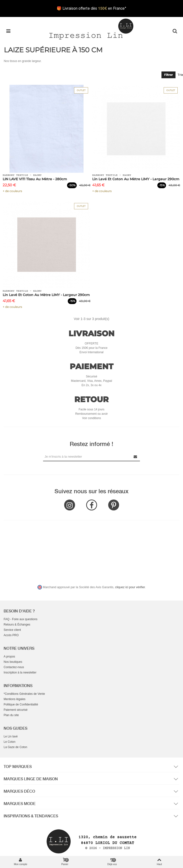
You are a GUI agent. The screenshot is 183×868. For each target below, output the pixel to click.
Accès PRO (11, 635)
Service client (12, 630)
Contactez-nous (14, 667)
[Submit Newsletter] (136, 457)
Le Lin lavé (11, 736)
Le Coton (10, 742)
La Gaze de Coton (15, 747)
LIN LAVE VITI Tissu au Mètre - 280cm (35, 179)
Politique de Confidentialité (21, 704)
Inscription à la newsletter (20, 673)
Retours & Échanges (17, 625)
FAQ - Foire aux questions (20, 619)
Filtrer (168, 75)
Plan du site (11, 715)
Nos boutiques (13, 662)
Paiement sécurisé (16, 710)
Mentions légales (15, 699)
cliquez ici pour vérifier (130, 587)
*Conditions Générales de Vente (24, 694)
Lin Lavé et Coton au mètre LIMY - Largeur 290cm (136, 179)
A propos (9, 657)
